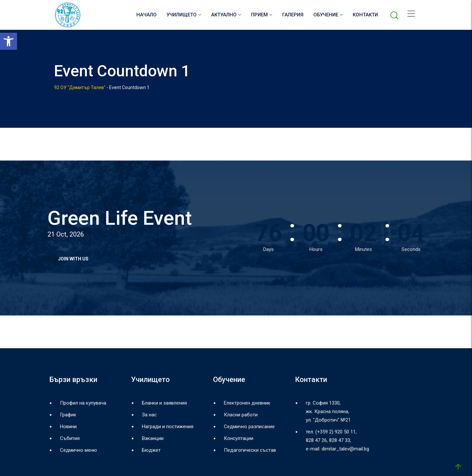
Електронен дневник (247, 403)
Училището (182, 15)
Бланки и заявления (164, 403)
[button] (9, 41)
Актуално (224, 15)
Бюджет (151, 450)
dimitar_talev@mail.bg (345, 449)
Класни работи (241, 415)
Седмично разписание (249, 427)
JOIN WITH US (73, 259)
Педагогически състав (250, 450)
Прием (259, 15)
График (68, 415)
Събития (70, 438)
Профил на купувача (83, 403)
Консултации (239, 438)
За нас (149, 415)
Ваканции (153, 438)
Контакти (365, 15)
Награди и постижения (168, 427)
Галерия (293, 15)
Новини (68, 427)
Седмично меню (79, 450)
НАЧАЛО (147, 15)
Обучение (326, 15)
